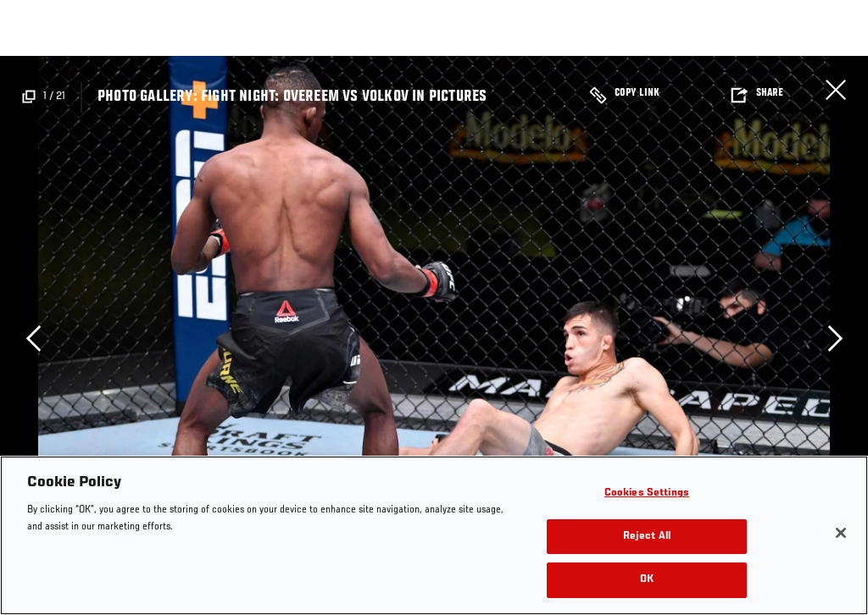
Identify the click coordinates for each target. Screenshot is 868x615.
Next (835, 338)
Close (836, 90)
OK (647, 580)
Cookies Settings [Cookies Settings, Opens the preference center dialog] (647, 493)
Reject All (647, 537)
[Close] (841, 533)
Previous (33, 338)
